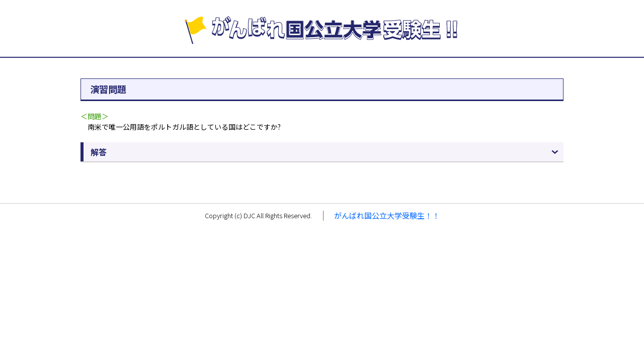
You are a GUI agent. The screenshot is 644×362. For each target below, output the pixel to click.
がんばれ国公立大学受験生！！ (387, 215)
